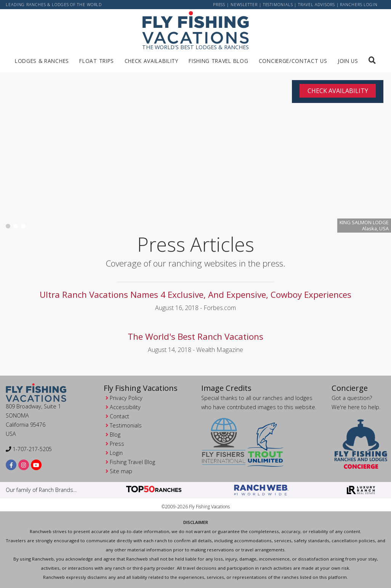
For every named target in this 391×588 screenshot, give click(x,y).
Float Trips (96, 61)
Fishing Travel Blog (218, 61)
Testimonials (278, 5)
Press (219, 5)
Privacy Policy (126, 398)
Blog (115, 435)
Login (116, 453)
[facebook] (11, 465)
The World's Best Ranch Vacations (195, 337)
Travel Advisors (316, 5)
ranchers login (359, 5)
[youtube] (36, 465)
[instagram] (24, 465)
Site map (121, 471)
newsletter (244, 5)
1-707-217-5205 (29, 449)
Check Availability (151, 61)
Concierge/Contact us (293, 61)
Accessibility (125, 407)
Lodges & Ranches (42, 61)
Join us (348, 61)
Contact (119, 416)
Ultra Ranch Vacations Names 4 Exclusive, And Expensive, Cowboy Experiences (195, 295)
